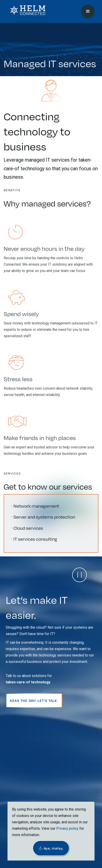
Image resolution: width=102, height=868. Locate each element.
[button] (51, 848)
